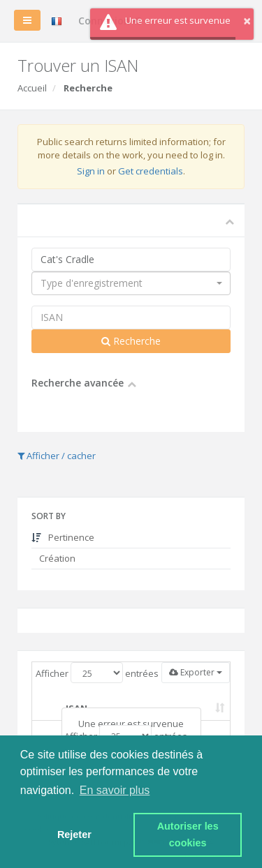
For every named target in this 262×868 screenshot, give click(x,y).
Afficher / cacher (57, 456)
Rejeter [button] (74, 835)
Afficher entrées (97, 673)
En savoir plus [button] (115, 790)
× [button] (247, 21)
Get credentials (151, 171)
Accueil (32, 88)
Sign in (91, 171)
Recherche (131, 341)
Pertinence (63, 537)
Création (56, 558)
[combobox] (131, 283)
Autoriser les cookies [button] (189, 835)
